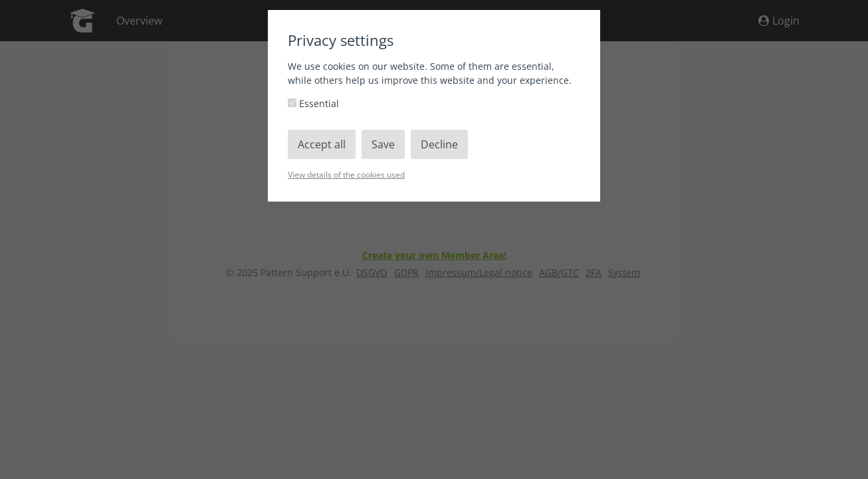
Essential (313, 103)
